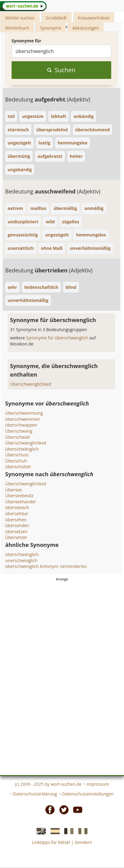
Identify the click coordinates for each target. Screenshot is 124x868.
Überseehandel (20, 502)
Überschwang (19, 431)
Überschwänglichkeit (26, 443)
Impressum (98, 784)
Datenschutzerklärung (35, 794)
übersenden (17, 525)
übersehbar (17, 514)
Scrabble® (56, 18)
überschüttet (18, 467)
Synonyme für (26, 41)
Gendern (83, 842)
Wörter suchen (20, 18)
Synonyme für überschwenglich (58, 338)
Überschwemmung (24, 413)
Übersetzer (16, 537)
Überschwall (17, 437)
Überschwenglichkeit (31, 384)
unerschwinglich (21, 560)
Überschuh (16, 461)
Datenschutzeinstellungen (88, 794)
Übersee (14, 490)
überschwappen (21, 425)
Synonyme (51, 28)
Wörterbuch (17, 28)
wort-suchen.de (66, 784)
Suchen (61, 70)
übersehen (16, 520)
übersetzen (16, 531)
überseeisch (17, 507)
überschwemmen (23, 419)
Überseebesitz (19, 496)
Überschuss (17, 455)
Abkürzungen (85, 28)
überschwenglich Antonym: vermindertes (46, 566)
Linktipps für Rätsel (51, 842)
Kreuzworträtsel (94, 18)
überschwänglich (22, 449)
